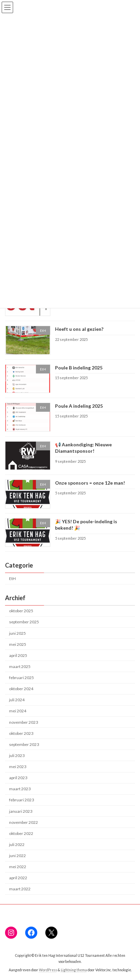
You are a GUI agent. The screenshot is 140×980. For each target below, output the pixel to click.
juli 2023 (17, 755)
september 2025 (24, 622)
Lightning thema (74, 970)
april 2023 (18, 778)
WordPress (48, 970)
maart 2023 (20, 789)
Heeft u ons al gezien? (79, 329)
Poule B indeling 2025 (79, 368)
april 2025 (18, 655)
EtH (12, 578)
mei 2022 (18, 867)
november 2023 (24, 722)
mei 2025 (18, 644)
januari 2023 (21, 811)
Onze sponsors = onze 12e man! (90, 483)
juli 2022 (17, 844)
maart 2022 (20, 889)
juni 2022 (17, 856)
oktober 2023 (21, 733)
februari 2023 (21, 800)
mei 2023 (18, 767)
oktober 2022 (21, 833)
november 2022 (24, 822)
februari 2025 (21, 678)
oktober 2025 (21, 611)
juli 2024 (17, 700)
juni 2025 (17, 633)
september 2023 (24, 744)
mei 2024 (18, 711)
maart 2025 (20, 666)
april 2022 (18, 878)
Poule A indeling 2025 (79, 406)
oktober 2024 (21, 689)
